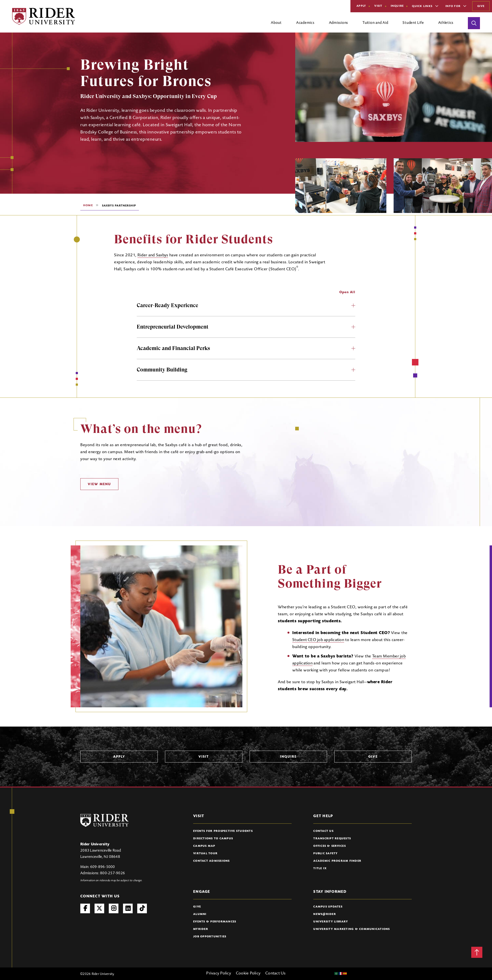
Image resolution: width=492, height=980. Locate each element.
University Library (331, 922)
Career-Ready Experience (246, 305)
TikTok (142, 908)
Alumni (200, 914)
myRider (201, 929)
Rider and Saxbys (153, 255)
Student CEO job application (318, 640)
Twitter (99, 908)
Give (481, 6)
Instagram (114, 908)
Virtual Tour (205, 854)
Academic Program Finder (337, 861)
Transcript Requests (332, 839)
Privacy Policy (219, 973)
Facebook (85, 908)
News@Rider (325, 914)
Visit (378, 6)
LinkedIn (128, 908)
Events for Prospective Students (223, 831)
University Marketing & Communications (352, 929)
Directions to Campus (213, 839)
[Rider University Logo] (104, 820)
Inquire (397, 6)
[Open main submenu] (276, 25)
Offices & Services (330, 846)
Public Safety (325, 854)
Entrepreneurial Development (246, 327)
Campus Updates (328, 907)
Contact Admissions (212, 861)
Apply (361, 6)
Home (88, 205)
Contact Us (323, 831)
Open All (347, 292)
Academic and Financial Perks (246, 348)
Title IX (320, 868)
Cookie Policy (248, 973)
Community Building (246, 370)
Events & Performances (215, 922)
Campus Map (204, 846)
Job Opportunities (210, 937)
